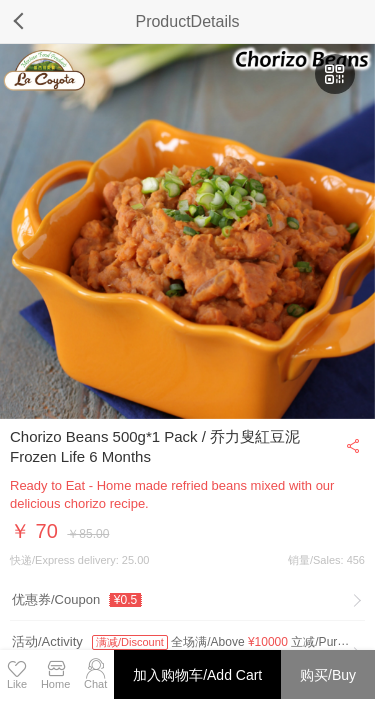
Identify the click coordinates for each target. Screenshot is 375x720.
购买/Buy (328, 675)
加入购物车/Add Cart (197, 675)
